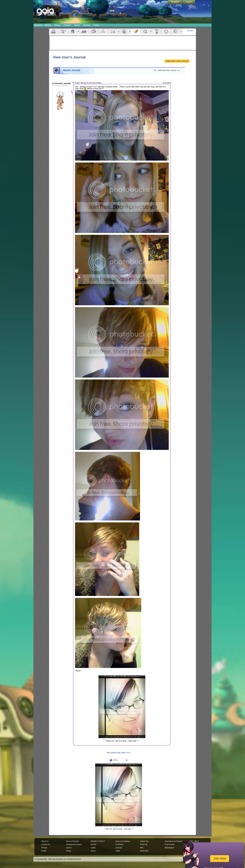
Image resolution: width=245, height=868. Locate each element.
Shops (57, 25)
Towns (93, 851)
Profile (190, 31)
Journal (136, 31)
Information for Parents (174, 841)
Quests (145, 31)
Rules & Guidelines (123, 841)
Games (87, 25)
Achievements (157, 31)
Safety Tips (144, 841)
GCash (48, 25)
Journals (119, 848)
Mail (113, 31)
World (77, 25)
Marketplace (170, 848)
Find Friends (170, 844)
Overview (54, 31)
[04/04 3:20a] (116, 753)
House (73, 31)
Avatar (63, 31)
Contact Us (46, 844)
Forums (67, 25)
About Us (45, 841)
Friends (124, 31)
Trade (118, 851)
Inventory (103, 31)
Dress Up (144, 844)
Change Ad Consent (74, 844)
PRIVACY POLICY (98, 841)
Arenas (94, 844)
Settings (176, 31)
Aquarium (94, 31)
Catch (96, 25)
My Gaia (38, 25)
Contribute (119, 844)
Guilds (93, 848)
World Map (144, 851)
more (78, 31)
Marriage (166, 31)
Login (189, 2)
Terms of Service (72, 841)
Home (128, 753)
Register (175, 2)
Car (84, 31)
